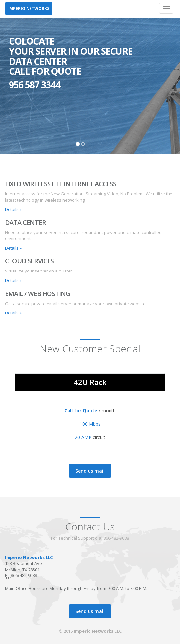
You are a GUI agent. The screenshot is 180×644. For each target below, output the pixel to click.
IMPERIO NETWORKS (29, 8)
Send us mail (90, 471)
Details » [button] (13, 209)
